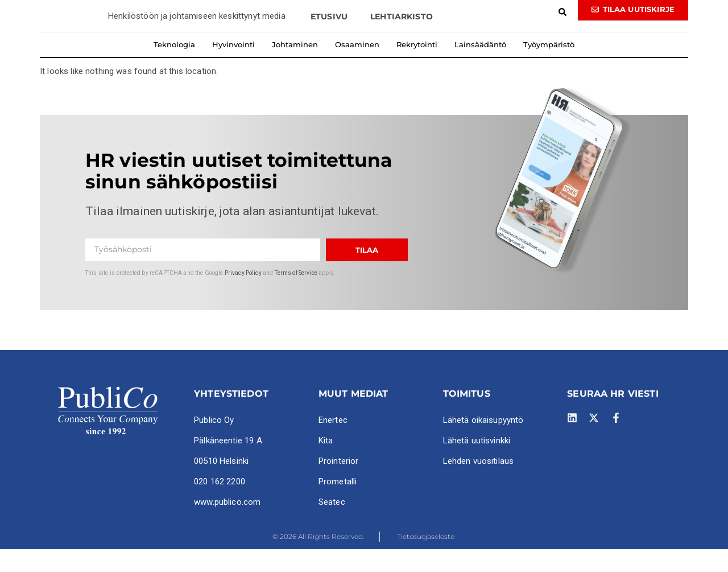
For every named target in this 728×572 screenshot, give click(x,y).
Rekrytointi (417, 67)
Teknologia (174, 67)
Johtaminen (295, 67)
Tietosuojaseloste (426, 559)
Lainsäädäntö (480, 67)
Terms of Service (296, 295)
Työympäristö (549, 67)
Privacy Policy (243, 295)
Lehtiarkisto (402, 39)
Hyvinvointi (233, 67)
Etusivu (329, 39)
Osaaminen (357, 67)
